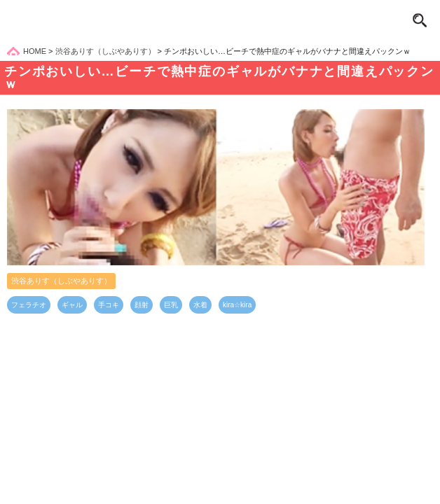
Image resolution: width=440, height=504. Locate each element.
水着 (200, 305)
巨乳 (171, 305)
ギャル (72, 305)
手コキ (109, 305)
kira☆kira (237, 305)
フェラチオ (29, 305)
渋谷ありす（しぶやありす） (61, 281)
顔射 (142, 305)
